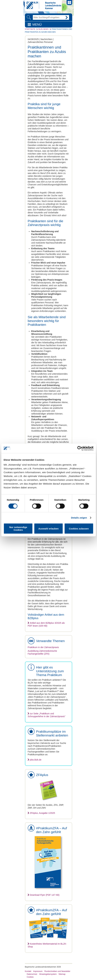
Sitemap (62, 974)
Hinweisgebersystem (48, 974)
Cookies (30, 977)
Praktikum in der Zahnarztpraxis (43, 647)
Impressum (38, 971)
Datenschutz (32, 974)
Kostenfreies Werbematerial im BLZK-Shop (47, 945)
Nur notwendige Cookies (18, 529)
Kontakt (28, 971)
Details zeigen (79, 518)
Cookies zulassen (79, 529)
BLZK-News (43, 29)
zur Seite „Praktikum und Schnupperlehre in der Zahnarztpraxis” (47, 715)
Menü (37, 25)
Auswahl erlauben (48, 529)
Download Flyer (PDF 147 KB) (45, 895)
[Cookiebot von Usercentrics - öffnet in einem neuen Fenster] (80, 448)
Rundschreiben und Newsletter (57, 971)
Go (67, 17)
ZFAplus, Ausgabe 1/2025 (42, 813)
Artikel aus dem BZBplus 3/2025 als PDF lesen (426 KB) (46, 624)
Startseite (30, 29)
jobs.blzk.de (36, 760)
